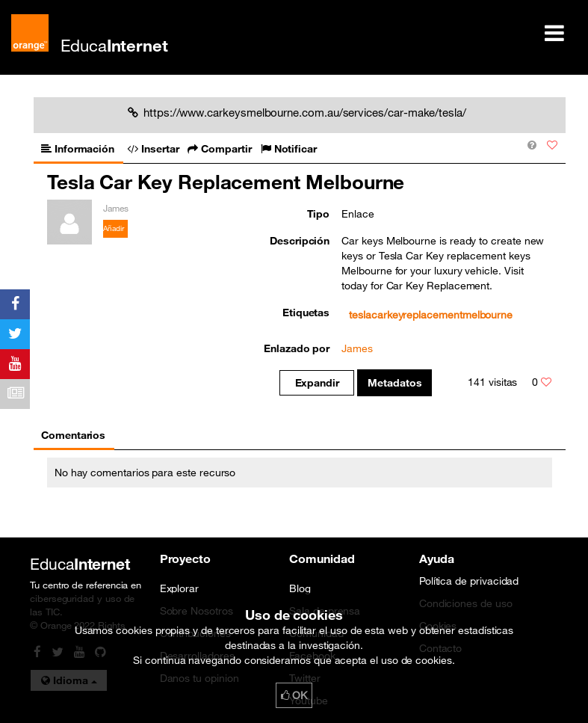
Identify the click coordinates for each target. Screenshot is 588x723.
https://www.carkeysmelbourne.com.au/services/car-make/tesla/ (297, 112)
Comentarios (73, 435)
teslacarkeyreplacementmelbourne (431, 315)
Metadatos (395, 383)
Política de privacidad (469, 581)
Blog (300, 588)
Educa (114, 45)
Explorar (179, 588)
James (357, 348)
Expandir (317, 383)
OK (294, 695)
